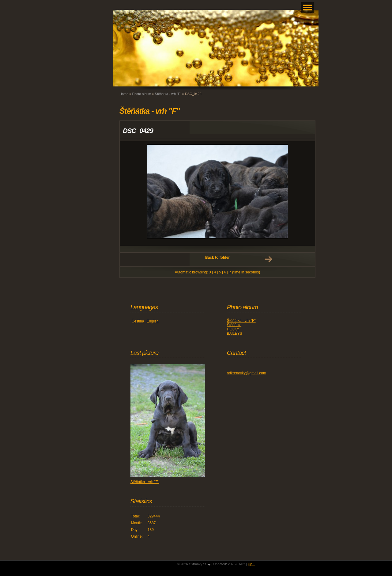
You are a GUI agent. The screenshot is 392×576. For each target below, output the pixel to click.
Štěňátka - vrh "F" (168, 94)
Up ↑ (251, 564)
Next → (268, 259)
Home (124, 94)
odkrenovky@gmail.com (247, 373)
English (152, 321)
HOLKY (233, 329)
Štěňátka (234, 325)
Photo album (142, 94)
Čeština (138, 321)
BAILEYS (235, 334)
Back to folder (217, 257)
